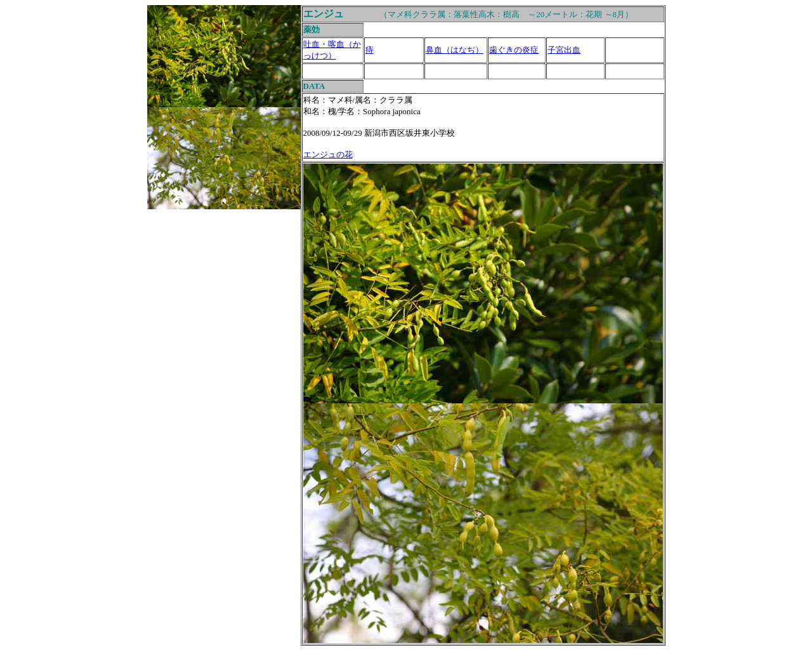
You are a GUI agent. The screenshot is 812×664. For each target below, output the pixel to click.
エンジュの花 (328, 154)
